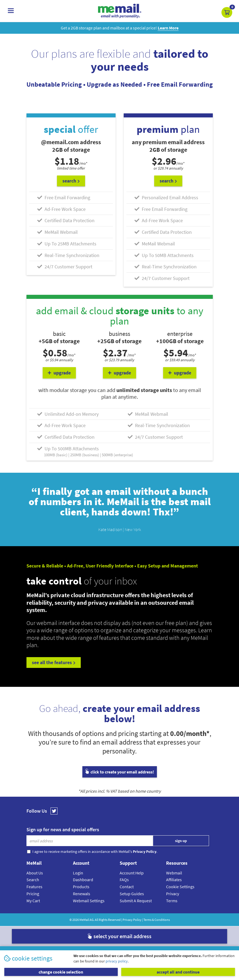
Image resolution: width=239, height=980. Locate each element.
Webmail (174, 873)
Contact (127, 887)
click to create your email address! (120, 772)
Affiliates (174, 880)
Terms (172, 901)
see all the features (54, 662)
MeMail (84, 920)
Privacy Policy (132, 920)
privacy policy (117, 961)
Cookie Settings (180, 887)
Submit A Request (136, 901)
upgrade (59, 373)
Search (33, 880)
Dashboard (83, 880)
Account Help (132, 873)
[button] (227, 12)
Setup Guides (132, 894)
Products (81, 887)
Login (78, 873)
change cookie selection (61, 972)
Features (34, 887)
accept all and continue (178, 972)
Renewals (82, 894)
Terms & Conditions (157, 920)
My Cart (33, 901)
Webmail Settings (89, 901)
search (71, 181)
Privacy (173, 894)
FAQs (124, 880)
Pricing (33, 894)
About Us (35, 873)
